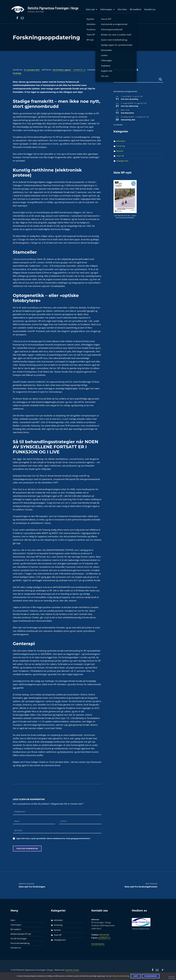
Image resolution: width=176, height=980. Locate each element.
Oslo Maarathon (127, 113)
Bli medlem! (136, 9)
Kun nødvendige (151, 976)
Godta (136, 976)
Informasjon (108, 9)
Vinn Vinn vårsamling (129, 99)
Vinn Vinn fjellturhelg (130, 106)
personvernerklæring (122, 976)
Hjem (13, 920)
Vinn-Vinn (122, 9)
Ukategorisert (122, 161)
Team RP (120, 156)
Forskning (17, 73)
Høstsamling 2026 (128, 120)
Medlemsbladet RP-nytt (21, 934)
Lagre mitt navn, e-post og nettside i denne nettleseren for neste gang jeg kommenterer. (53, 838)
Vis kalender (118, 125)
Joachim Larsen (72, 970)
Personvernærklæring (20, 943)
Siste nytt (92, 9)
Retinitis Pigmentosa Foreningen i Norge (53, 8)
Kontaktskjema (98, 944)
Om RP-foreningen (19, 939)
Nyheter (120, 151)
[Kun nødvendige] (172, 977)
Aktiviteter (121, 141)
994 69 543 (104, 935)
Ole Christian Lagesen (62, 70)
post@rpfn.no (104, 938)
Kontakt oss (150, 9)
